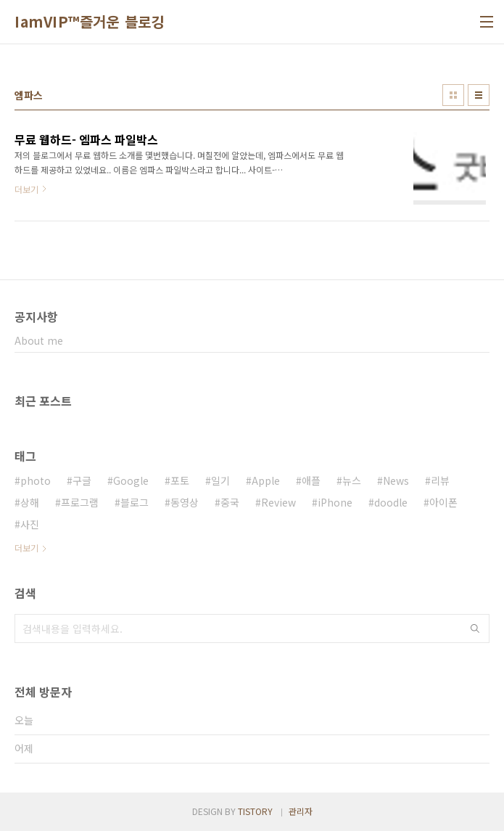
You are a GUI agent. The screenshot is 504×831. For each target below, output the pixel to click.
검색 (475, 629)
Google (131, 480)
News (396, 480)
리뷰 (440, 480)
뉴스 (352, 480)
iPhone (335, 502)
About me (39, 340)
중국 (230, 502)
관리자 (301, 811)
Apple (266, 480)
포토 (180, 480)
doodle (391, 502)
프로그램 (80, 502)
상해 (30, 502)
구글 (82, 480)
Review (278, 502)
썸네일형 (453, 95)
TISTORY (255, 811)
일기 (220, 480)
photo (36, 480)
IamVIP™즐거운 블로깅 (90, 22)
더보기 (26, 548)
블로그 (135, 502)
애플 (311, 480)
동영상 (185, 502)
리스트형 (479, 95)
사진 (30, 524)
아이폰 (443, 502)
